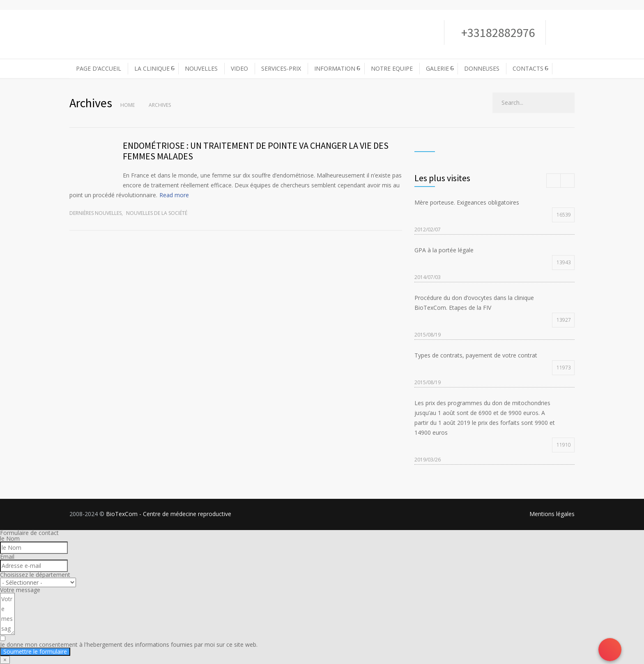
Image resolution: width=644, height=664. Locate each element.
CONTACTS (528, 68)
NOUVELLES (201, 68)
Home (128, 105)
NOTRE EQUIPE (392, 68)
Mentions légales (552, 514)
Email (7, 557)
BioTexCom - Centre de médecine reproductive (169, 514)
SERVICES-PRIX (281, 68)
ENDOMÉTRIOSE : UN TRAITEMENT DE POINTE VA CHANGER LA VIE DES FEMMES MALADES (256, 151)
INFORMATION (335, 68)
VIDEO (239, 68)
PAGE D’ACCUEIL (99, 68)
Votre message (20, 590)
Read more (174, 195)
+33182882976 (497, 32)
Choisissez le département (35, 575)
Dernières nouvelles (95, 213)
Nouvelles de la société (157, 213)
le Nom (10, 538)
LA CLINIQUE (152, 68)
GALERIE (437, 68)
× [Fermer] (5, 660)
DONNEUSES (482, 68)
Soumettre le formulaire (35, 651)
